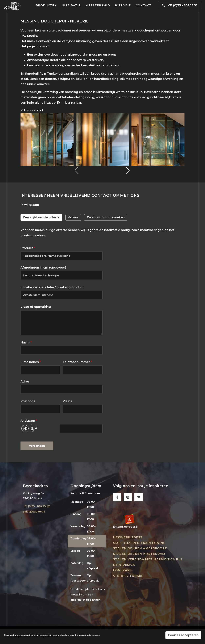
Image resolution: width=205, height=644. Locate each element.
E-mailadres (31, 362)
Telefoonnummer (77, 362)
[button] (77, 171)
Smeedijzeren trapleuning (139, 543)
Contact (144, 5)
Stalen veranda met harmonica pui (148, 559)
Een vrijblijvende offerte (41, 217)
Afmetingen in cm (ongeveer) (43, 268)
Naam (26, 342)
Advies (73, 217)
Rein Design (124, 565)
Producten (46, 5)
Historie (123, 5)
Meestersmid (98, 5)
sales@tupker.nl (34, 512)
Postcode (28, 401)
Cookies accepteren (183, 635)
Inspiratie (71, 5)
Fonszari (122, 570)
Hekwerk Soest (128, 537)
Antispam (29, 421)
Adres (25, 382)
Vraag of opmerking (36, 307)
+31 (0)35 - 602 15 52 (179, 5)
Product (28, 248)
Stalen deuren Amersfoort (140, 548)
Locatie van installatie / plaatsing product (52, 287)
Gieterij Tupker (128, 576)
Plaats (67, 401)
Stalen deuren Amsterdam (139, 554)
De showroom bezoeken (106, 217)
